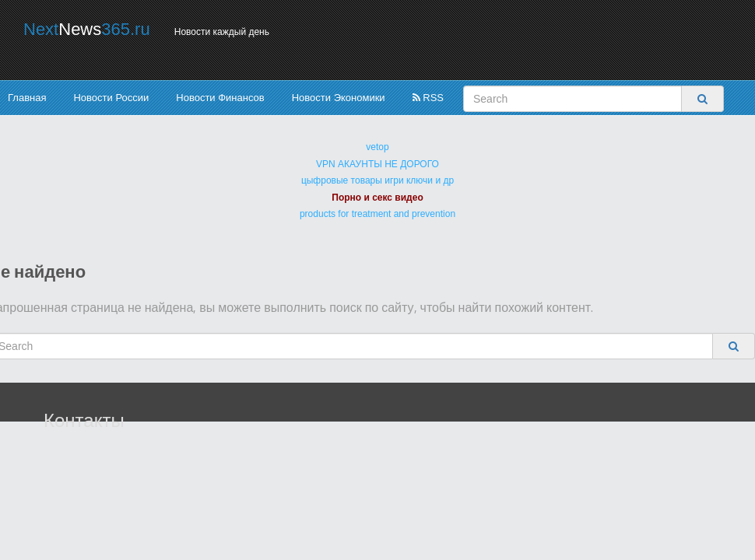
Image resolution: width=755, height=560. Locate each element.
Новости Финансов (220, 98)
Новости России (111, 98)
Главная (27, 98)
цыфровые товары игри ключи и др (377, 180)
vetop (377, 147)
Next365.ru (87, 29)
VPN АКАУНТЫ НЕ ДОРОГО (377, 164)
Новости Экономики (339, 98)
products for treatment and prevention (377, 214)
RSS (428, 98)
